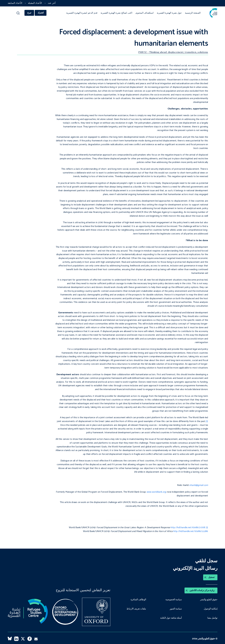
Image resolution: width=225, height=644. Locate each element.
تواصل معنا (212, 618)
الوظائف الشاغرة (138, 600)
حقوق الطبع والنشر (209, 600)
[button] (18, 14)
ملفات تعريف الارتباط (136, 609)
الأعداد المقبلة (35, 3)
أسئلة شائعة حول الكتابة (171, 618)
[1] (207, 421)
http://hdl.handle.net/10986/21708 (188, 528)
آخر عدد (52, 3)
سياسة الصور (176, 609)
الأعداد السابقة (15, 3)
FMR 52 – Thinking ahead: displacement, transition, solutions (173, 52)
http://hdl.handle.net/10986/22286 (191, 531)
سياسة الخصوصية (174, 600)
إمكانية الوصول (211, 609)
